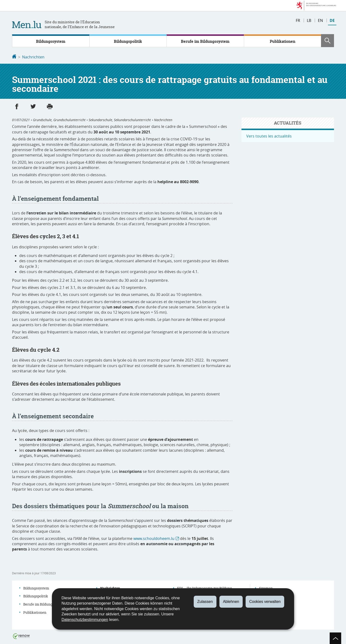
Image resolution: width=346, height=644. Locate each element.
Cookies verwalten (265, 602)
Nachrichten (33, 57)
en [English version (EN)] (320, 20)
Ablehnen (231, 602)
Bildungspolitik (128, 41)
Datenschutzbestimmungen (85, 620)
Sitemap (266, 588)
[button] (327, 41)
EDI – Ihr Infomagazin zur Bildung (204, 588)
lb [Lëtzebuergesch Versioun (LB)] (309, 20)
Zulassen (205, 602)
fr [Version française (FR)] (298, 20)
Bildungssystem (51, 41)
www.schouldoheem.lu (154, 538)
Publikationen (283, 41)
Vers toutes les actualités (269, 136)
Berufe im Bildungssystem (205, 41)
